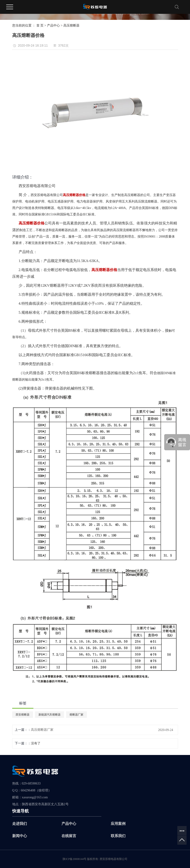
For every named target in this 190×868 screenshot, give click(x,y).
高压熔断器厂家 (42, 730)
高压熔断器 (71, 25)
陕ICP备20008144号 (75, 859)
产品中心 (53, 25)
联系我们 (118, 836)
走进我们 (20, 824)
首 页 (40, 25)
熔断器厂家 (76, 715)
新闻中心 (20, 836)
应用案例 (118, 824)
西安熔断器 (23, 715)
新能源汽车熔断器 (50, 715)
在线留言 (69, 836)
